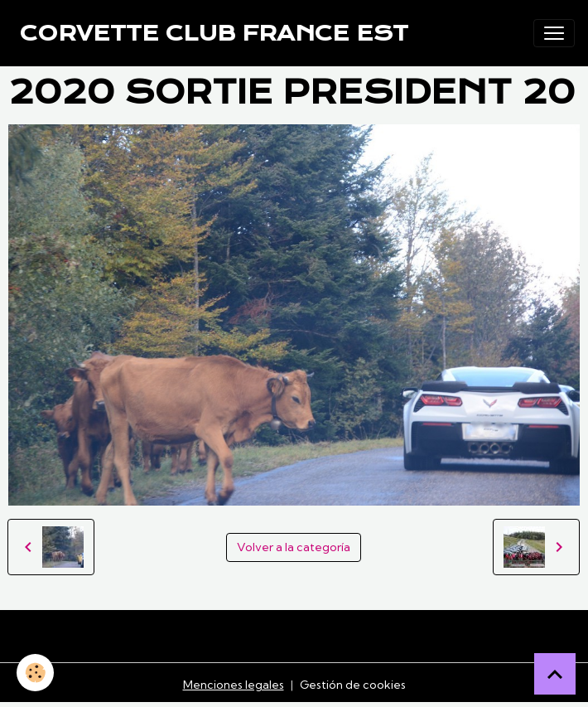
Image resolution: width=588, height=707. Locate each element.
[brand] (214, 33)
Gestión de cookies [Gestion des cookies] (353, 685)
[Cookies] (35, 673)
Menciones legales (234, 685)
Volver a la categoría (294, 547)
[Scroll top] (555, 674)
